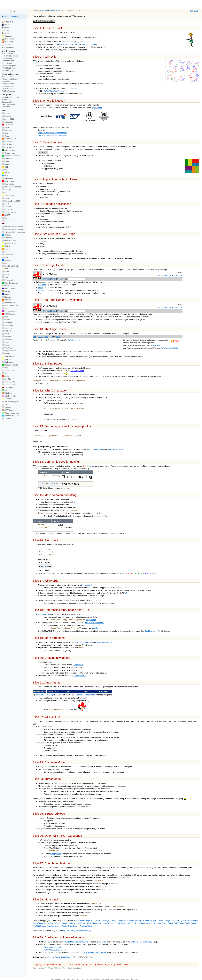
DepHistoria (8, 184)
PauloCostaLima (10, 306)
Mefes (6, 277)
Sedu (5, 376)
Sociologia (7, 387)
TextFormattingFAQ (116, 449)
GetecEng (7, 238)
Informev (7, 249)
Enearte (6, 207)
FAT (5, 218)
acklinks (89, 959)
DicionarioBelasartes (11, 187)
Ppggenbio (7, 339)
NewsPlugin (92, 917)
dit (192, 11)
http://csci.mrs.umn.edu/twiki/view (52, 135)
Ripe (5, 368)
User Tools (6, 107)
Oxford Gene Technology (141, 936)
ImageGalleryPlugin (53, 917)
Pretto (5, 342)
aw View (99, 959)
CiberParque (8, 147)
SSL (5, 390)
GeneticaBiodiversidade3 (13, 229)
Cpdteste (7, 159)
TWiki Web (44, 11)
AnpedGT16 (8, 119)
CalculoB (7, 130)
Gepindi (6, 235)
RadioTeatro (8, 359)
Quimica (6, 354)
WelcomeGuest (53, 951)
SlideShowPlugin (153, 917)
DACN (6, 173)
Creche (6, 164)
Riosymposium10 (10, 365)
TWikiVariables (151, 629)
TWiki (35, 11)
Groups (6, 27)
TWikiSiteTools (8, 86)
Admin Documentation (11, 97)
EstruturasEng (9, 212)
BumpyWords (44, 613)
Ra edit (108, 959)
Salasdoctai (8, 370)
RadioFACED (8, 356)
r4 (79, 959)
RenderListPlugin (122, 917)
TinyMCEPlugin (39, 920)
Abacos (6, 113)
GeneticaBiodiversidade (13, 226)
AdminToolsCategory (10, 79)
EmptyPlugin (38, 917)
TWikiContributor (77, 11)
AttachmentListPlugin (133, 915)
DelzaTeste (8, 178)
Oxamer (102, 936)
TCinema (7, 399)
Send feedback (155, 345)
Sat (4, 373)
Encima (6, 204)
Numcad (6, 294)
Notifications (8, 39)
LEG (5, 258)
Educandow (8, 195)
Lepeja (6, 260)
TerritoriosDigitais (10, 402)
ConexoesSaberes (10, 156)
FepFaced (7, 221)
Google (95, 626)
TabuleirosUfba (9, 396)
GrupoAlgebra (9, 243)
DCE (5, 176)
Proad (5, 345)
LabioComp (8, 255)
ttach (196, 11)
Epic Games (97, 108)
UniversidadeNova (10, 413)
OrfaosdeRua (8, 303)
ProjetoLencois (9, 351)
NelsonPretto (8, 289)
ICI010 (6, 246)
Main (165, 275)
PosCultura (8, 325)
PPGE (6, 334)
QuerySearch (7, 63)
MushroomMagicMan (86, 692)
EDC (5, 192)
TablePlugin (179, 917)
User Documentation (10, 104)
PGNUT (6, 320)
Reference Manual (9, 77)
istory (62, 959)
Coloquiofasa (8, 153)
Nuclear (6, 291)
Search (60, 279)
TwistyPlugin (73, 920)
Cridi (5, 167)
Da (4, 170)
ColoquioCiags (9, 150)
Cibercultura (8, 142)
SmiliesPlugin (167, 917)
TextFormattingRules (95, 449)
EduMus (6, 198)
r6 (70, 959)
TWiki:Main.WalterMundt (54, 941)
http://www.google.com (94, 621)
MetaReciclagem (10, 283)
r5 (75, 959)
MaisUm (6, 272)
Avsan (5, 128)
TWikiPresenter (74, 340)
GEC (5, 224)
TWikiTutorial (66, 951)
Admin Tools (7, 100)
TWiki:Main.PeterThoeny (54, 91)
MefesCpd (7, 280)
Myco (160, 275)
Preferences (8, 47)
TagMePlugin (191, 917)
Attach (40, 337)
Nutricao (6, 297)
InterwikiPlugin (80, 917)
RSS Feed (7, 42)
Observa (6, 300)
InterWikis (6, 81)
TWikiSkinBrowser (9, 68)
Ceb (5, 133)
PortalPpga (8, 322)
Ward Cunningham (89, 44)
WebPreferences (8, 91)
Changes (46, 279)
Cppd (5, 161)
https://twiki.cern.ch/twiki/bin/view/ (52, 133)
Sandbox (178, 275)
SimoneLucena (9, 385)
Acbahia (6, 116)
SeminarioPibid (9, 382)
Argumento (7, 125)
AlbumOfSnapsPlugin (100, 915)
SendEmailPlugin (138, 917)
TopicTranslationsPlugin (57, 920)
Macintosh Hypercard (68, 44)
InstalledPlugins (8, 70)
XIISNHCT (7, 419)
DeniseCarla (8, 181)
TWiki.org (73, 88)
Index (54, 279)
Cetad (5, 136)
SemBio (6, 379)
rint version (52, 959)
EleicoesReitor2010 (11, 201)
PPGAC (6, 331)
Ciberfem (7, 144)
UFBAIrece (7, 410)
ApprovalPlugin (117, 915)
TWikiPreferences (9, 89)
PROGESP (8, 348)
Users (5, 25)
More (58, 337)
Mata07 (6, 275)
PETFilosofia (8, 314)
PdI (4, 308)
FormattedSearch (9, 61)
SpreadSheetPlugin (82, 915)
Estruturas (7, 209)
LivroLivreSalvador (11, 266)
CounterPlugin (177, 915)
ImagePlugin (67, 917)
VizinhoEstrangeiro (11, 416)
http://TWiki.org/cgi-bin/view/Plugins (77, 925)
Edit (44, 351)
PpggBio (6, 337)
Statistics (7, 44)
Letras (6, 263)
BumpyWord (86, 584)
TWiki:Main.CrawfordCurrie (76, 936)
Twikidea (7, 407)
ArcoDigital (7, 122)
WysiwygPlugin (86, 920)
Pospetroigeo (8, 328)
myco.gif (39, 692)
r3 (83, 959)
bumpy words (91, 618)
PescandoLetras (10, 311)
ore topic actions (121, 959)
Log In (6, 16)
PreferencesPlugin (106, 917)
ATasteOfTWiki (55, 11)
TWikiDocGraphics (9, 66)
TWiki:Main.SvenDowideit (55, 944)
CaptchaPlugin (149, 915)
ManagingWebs (8, 84)
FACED (6, 215)
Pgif (5, 317)
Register (14, 16)
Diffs (46, 337)
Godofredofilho (9, 241)
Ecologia (7, 190)
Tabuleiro (7, 393)
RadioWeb (7, 362)
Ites (4, 252)
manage (50, 692)
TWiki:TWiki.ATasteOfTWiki (169, 348)
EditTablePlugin (191, 915)
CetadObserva (9, 139)
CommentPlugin (164, 915)
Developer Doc (8, 102)
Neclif (5, 286)
